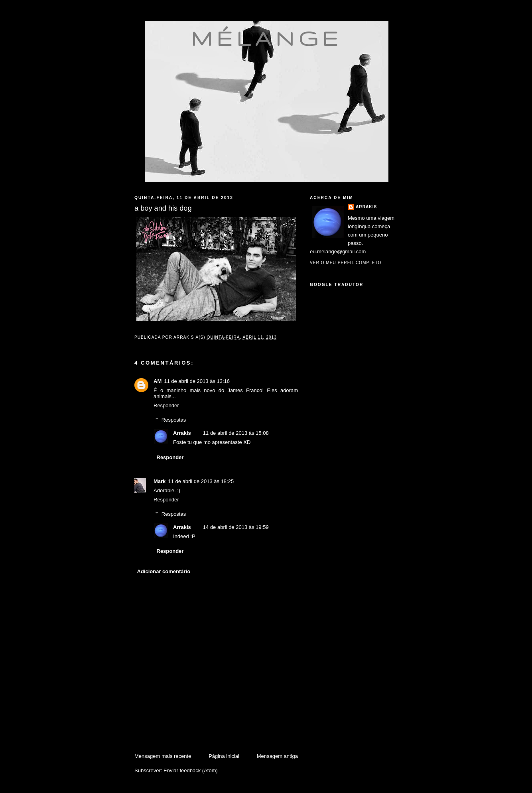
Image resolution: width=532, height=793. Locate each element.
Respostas (174, 420)
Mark (160, 481)
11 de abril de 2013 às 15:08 (236, 433)
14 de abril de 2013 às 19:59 (236, 527)
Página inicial (224, 756)
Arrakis (182, 433)
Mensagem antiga (277, 756)
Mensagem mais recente (163, 756)
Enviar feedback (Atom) (191, 770)
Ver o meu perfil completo (346, 263)
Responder (166, 405)
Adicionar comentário (164, 571)
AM (158, 381)
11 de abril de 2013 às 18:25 (201, 481)
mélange (267, 38)
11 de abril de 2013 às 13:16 (197, 381)
